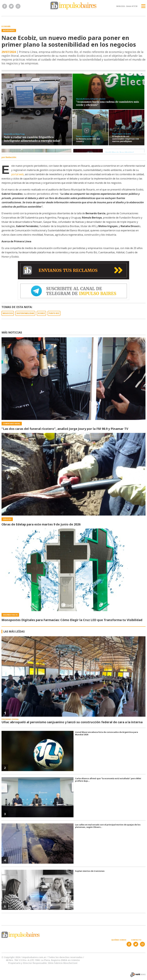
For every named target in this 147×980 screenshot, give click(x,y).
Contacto (136, 940)
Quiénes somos (119, 940)
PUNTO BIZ (54, 313)
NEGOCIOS (8, 313)
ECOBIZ (41, 313)
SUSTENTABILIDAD (25, 313)
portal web (17, 174)
